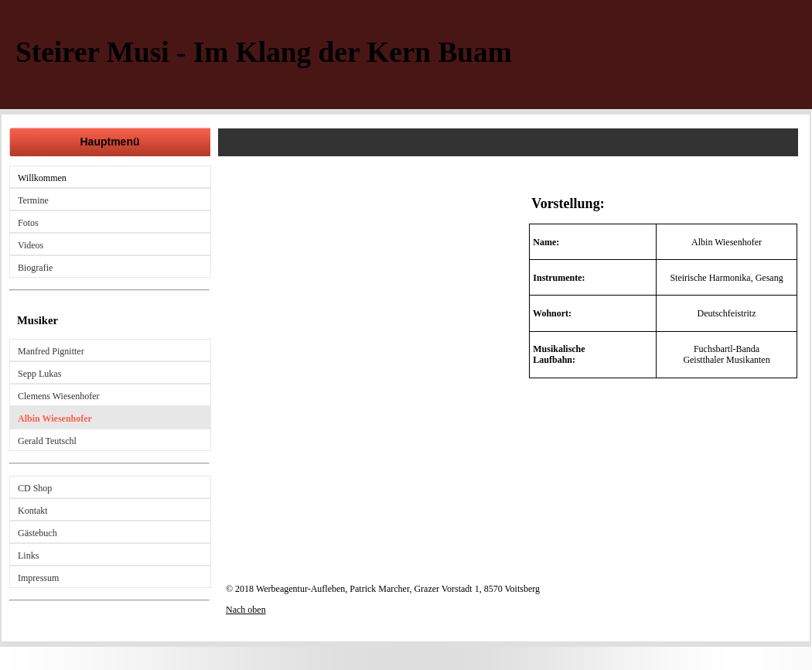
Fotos (28, 223)
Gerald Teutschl (47, 441)
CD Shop (35, 488)
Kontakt (33, 511)
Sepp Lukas (39, 374)
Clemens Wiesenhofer (59, 396)
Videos (31, 245)
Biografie (35, 268)
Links (28, 555)
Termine (33, 200)
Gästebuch (38, 533)
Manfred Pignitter (51, 351)
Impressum (38, 578)
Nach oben (246, 610)
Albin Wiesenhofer (55, 419)
